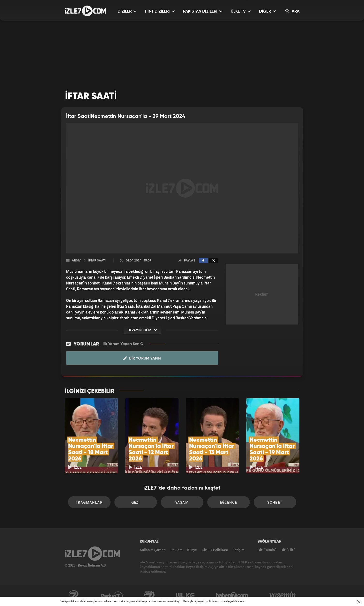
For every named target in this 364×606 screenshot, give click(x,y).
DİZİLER (127, 11)
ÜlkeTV (185, 596)
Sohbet (275, 502)
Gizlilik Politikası (215, 550)
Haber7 (232, 596)
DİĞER (267, 11)
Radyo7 (112, 596)
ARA (292, 11)
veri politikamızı (211, 601)
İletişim (238, 550)
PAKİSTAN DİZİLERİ (203, 11)
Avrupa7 (149, 596)
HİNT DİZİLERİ (160, 11)
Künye (192, 550)
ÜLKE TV (241, 11)
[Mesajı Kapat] (359, 602)
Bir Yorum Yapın (142, 358)
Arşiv (76, 261)
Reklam (176, 550)
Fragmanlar (89, 502)
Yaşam (182, 502)
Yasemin (283, 596)
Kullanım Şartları (153, 550)
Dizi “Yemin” (267, 550)
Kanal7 (74, 596)
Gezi (136, 502)
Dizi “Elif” (288, 550)
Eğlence (229, 502)
